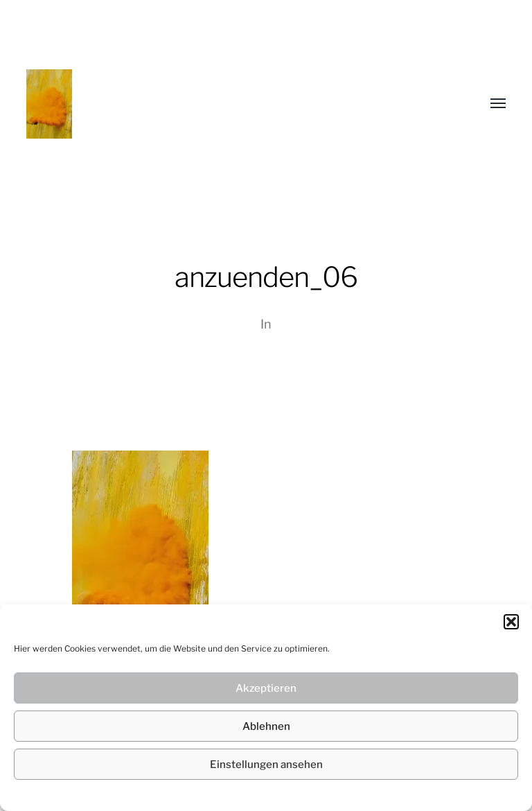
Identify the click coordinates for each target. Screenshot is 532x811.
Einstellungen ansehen (266, 765)
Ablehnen (266, 726)
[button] (511, 622)
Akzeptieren (266, 688)
